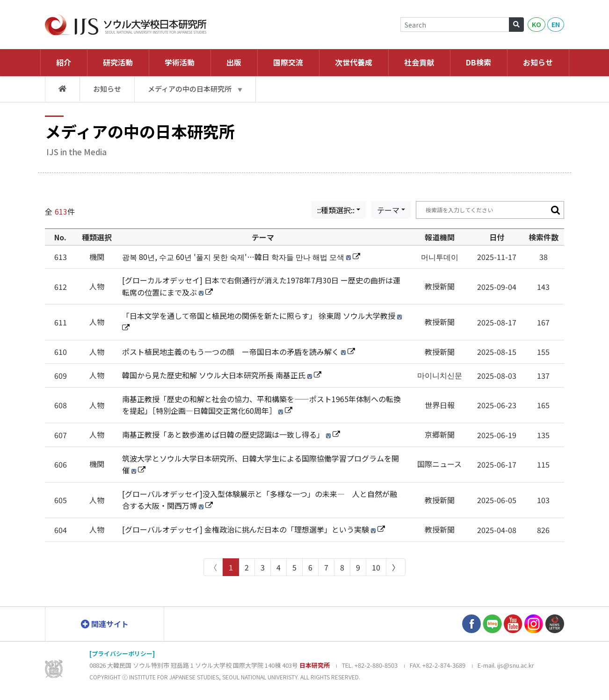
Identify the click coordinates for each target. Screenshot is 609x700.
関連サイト (105, 623)
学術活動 (180, 62)
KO (536, 24)
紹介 (64, 62)
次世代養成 (354, 62)
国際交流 (288, 62)
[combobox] (339, 210)
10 (376, 567)
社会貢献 (419, 62)
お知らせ (538, 62)
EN (556, 24)
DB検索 (478, 62)
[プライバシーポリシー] (122, 653)
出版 (234, 62)
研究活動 (118, 62)
